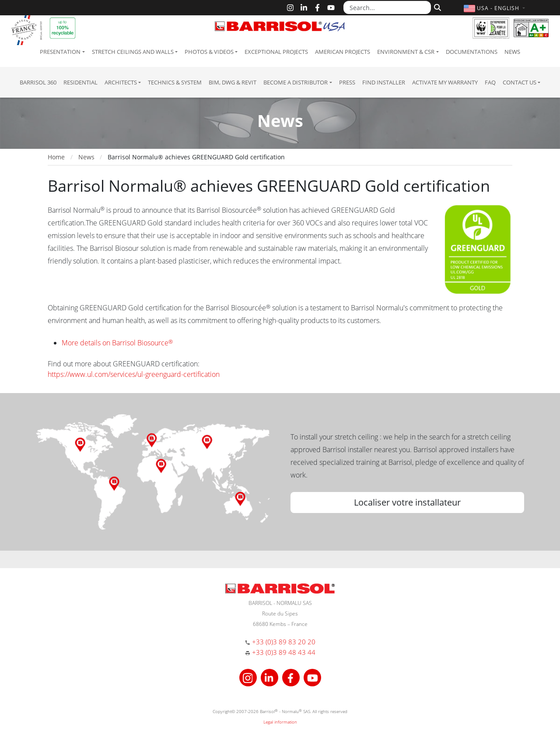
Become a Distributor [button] (296, 82)
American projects (343, 52)
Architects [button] (121, 82)
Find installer (384, 82)
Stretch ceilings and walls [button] (133, 52)
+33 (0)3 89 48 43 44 (284, 652)
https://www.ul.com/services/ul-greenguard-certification (134, 374)
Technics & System (175, 82)
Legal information (280, 722)
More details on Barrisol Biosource (117, 343)
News (512, 52)
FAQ (490, 82)
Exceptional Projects (276, 52)
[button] (495, 8)
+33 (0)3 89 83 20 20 (284, 642)
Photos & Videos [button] (209, 52)
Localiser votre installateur (407, 502)
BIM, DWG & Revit (233, 82)
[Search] (436, 7)
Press (347, 82)
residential (80, 82)
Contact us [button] (520, 82)
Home (56, 157)
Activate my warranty (445, 82)
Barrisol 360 (38, 82)
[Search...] (387, 7)
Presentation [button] (60, 52)
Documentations (472, 52)
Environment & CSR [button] (406, 52)
